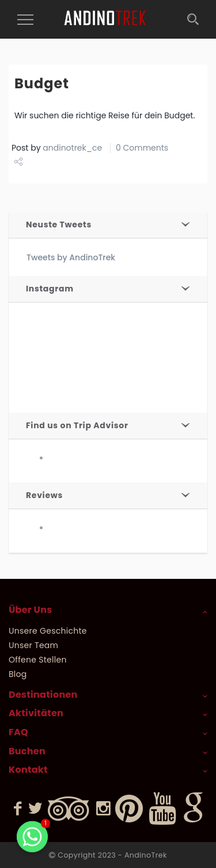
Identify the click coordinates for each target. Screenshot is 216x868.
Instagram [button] (50, 289)
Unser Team (33, 645)
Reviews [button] (44, 495)
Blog (18, 674)
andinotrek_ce (72, 148)
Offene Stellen (38, 660)
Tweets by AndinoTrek (71, 257)
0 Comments (142, 148)
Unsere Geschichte (48, 631)
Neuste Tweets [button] (59, 225)
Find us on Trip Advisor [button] (77, 425)
